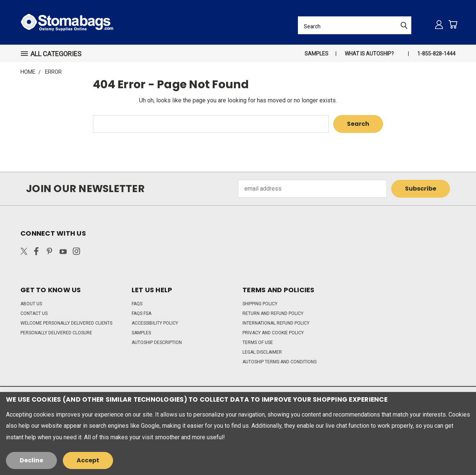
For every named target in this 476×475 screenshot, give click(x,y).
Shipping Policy (260, 304)
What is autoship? (369, 54)
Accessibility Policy (155, 323)
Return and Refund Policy (273, 313)
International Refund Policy (276, 323)
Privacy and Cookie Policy (273, 333)
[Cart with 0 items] (453, 24)
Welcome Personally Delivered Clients (66, 323)
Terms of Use (258, 342)
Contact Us (34, 313)
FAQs (137, 304)
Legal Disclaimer (262, 352)
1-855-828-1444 (436, 54)
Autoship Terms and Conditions (279, 362)
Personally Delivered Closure (56, 333)
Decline (31, 460)
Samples (316, 54)
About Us (31, 304)
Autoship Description (157, 342)
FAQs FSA (141, 313)
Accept (88, 460)
